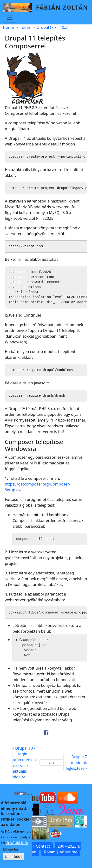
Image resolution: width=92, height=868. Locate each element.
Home (8, 27)
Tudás (25, 27)
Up (51, 763)
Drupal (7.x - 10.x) (52, 27)
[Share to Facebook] (46, 733)
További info (17, 846)
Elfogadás (11, 852)
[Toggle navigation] (10, 18)
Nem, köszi (13, 860)
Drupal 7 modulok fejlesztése (76, 763)
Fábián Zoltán (62, 7)
